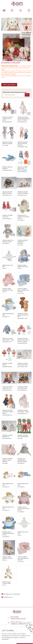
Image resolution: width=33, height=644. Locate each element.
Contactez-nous (8, 597)
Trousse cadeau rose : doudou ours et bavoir (23, 558)
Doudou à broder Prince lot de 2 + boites (8, 119)
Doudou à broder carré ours (8, 216)
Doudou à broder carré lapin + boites (23, 411)
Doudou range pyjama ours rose (8, 289)
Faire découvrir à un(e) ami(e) (12, 594)
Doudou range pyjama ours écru (8, 558)
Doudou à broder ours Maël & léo (23, 387)
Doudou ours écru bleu (8, 266)
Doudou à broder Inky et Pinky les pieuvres (23, 143)
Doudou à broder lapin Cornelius (8, 193)
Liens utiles (17, 632)
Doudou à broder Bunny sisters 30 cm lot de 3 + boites (24, 340)
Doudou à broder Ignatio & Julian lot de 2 (23, 315)
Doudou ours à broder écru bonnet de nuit (23, 217)
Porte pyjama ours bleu (23, 484)
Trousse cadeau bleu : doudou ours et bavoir (23, 290)
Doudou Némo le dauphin (7, 168)
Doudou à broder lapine (8, 364)
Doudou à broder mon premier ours (23, 364)
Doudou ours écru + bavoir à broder (8, 241)
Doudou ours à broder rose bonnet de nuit (23, 508)
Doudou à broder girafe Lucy (8, 436)
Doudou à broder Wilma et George (8, 143)
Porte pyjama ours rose (8, 484)
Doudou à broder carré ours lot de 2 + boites (8, 412)
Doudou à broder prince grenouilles (23, 436)
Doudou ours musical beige (7, 583)
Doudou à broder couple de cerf (8, 387)
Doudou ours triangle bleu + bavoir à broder (22, 460)
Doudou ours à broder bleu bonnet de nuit (8, 533)
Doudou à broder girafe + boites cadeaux (8, 460)
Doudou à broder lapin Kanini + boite (8, 339)
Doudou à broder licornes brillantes (23, 193)
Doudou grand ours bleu (8, 314)
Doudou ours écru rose (23, 533)
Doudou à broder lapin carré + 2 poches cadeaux (23, 168)
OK (27, 95)
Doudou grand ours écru (8, 508)
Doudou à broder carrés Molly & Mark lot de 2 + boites (23, 119)
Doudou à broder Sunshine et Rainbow (23, 242)
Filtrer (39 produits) (9, 85)
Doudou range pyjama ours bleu (23, 266)
